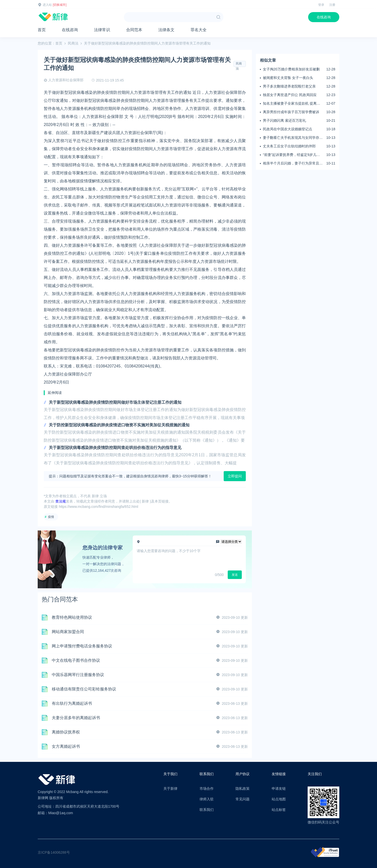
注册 (332, 5)
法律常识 (102, 30)
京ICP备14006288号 (54, 852)
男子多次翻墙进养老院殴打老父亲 (289, 86)
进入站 (47, 5)
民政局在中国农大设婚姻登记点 (288, 129)
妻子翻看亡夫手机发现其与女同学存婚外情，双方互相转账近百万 (293, 138)
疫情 (51, 517)
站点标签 (279, 810)
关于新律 (170, 789)
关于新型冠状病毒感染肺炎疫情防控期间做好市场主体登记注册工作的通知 (115, 402)
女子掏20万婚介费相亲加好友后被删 (291, 69)
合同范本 (134, 30)
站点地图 (279, 799)
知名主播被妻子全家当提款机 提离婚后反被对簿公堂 (292, 104)
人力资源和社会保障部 (66, 80)
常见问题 (243, 799)
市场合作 (207, 789)
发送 (235, 575)
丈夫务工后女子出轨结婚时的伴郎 (289, 146)
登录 (321, 5)
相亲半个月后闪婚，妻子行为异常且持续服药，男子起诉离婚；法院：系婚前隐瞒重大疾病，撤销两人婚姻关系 (293, 163)
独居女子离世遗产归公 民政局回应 (290, 95)
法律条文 (166, 30)
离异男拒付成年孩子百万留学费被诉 (291, 112)
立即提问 (235, 476)
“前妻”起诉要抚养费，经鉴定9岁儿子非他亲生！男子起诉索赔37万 (291, 155)
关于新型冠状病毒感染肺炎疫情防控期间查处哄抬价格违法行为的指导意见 (115, 448)
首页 (42, 30)
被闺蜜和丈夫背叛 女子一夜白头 (288, 78)
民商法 (73, 43)
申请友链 (279, 789)
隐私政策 (243, 789)
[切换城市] (60, 5)
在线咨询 (324, 17)
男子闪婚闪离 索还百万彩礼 (285, 120)
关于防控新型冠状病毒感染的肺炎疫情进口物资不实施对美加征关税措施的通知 (119, 425)
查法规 (61, 501)
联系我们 (207, 810)
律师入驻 (207, 799)
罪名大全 (199, 30)
